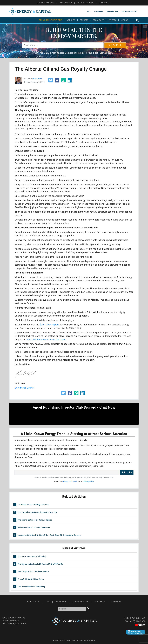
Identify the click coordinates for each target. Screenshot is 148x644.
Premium (116, 602)
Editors (112, 20)
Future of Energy (129, 11)
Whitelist (61, 602)
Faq (48, 602)
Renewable (98, 11)
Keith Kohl (37, 79)
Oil (89, 11)
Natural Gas (112, 11)
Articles (71, 20)
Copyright (100, 602)
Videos (125, 20)
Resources (98, 20)
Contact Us (33, 602)
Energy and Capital (70, 482)
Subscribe (127, 472)
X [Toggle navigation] (145, 26)
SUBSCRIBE (115, 45)
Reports (84, 20)
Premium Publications (51, 20)
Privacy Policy (89, 482)
